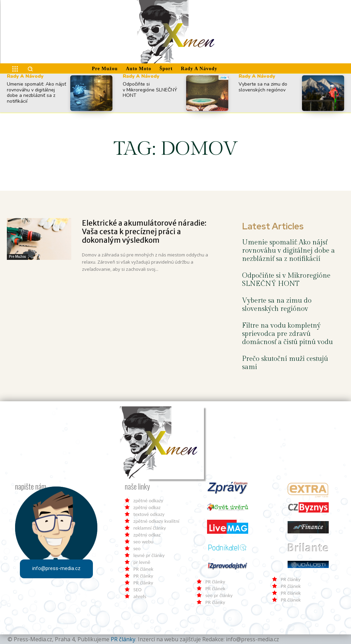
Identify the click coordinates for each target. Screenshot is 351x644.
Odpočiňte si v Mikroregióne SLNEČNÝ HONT (150, 90)
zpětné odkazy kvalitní (156, 521)
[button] (30, 69)
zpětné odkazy (148, 501)
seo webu (143, 542)
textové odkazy (149, 514)
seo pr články (219, 595)
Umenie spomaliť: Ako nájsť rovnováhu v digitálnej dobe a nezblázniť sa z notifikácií (37, 93)
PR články (143, 576)
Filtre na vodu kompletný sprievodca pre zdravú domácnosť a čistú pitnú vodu (287, 334)
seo (137, 548)
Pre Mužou (17, 257)
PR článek (143, 569)
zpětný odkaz (147, 507)
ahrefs (140, 596)
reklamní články (150, 528)
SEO (137, 590)
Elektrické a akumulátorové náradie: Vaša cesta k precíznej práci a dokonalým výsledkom (144, 232)
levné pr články (149, 555)
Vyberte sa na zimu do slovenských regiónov (263, 87)
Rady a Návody (25, 76)
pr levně (142, 562)
